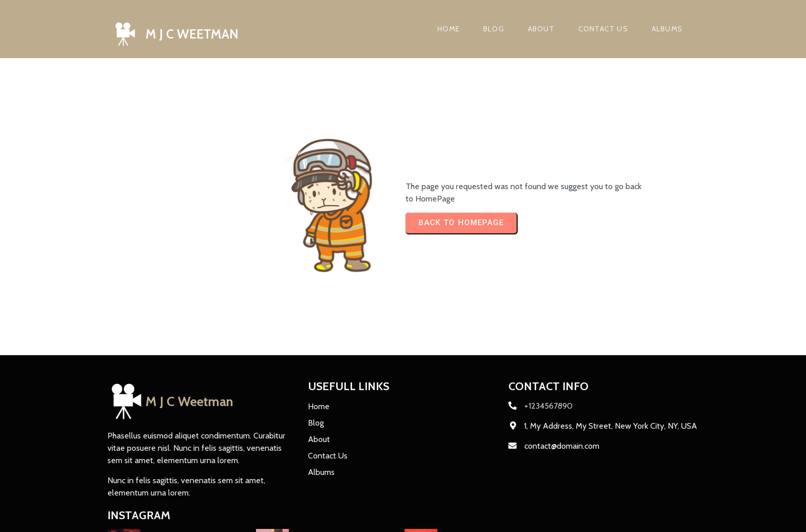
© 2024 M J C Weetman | (153, 517)
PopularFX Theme (231, 517)
